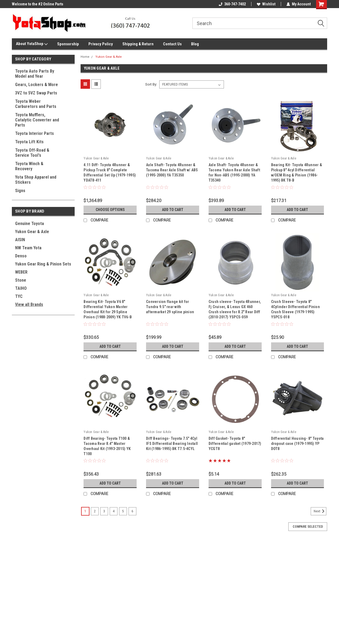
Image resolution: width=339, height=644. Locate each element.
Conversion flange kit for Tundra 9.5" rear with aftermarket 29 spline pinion (170, 307)
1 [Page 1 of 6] (85, 511)
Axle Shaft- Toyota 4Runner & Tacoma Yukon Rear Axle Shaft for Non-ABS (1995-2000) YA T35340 (234, 173)
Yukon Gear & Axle (32, 232)
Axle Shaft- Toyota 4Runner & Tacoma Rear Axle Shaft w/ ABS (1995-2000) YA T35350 (172, 170)
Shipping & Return (138, 44)
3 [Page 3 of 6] (104, 511)
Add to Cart (173, 210)
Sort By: (151, 84)
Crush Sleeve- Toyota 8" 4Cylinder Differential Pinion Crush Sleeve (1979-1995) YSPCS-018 (295, 309)
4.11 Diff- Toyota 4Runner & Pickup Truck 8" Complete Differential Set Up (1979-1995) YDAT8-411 (110, 173)
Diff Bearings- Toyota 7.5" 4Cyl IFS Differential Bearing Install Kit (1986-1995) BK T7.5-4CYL (172, 444)
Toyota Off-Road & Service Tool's (32, 153)
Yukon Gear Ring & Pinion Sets (43, 264)
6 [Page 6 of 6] (132, 511)
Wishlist (266, 4)
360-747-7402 (232, 4)
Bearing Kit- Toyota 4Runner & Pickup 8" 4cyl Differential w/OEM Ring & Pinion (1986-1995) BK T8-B (297, 173)
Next (320, 511)
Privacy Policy (101, 44)
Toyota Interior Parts (34, 133)
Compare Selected (308, 527)
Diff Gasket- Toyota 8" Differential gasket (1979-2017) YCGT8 (235, 444)
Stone (21, 280)
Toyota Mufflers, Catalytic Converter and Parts (37, 120)
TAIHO (21, 288)
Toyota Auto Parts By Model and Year (35, 74)
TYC (19, 296)
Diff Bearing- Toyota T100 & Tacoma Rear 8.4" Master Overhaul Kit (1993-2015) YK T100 (107, 446)
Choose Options (110, 210)
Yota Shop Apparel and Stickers (36, 180)
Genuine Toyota (30, 224)
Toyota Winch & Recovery (29, 166)
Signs (20, 191)
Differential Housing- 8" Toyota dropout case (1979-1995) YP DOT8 (298, 444)
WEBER (21, 272)
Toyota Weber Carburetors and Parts (36, 104)
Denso (21, 256)
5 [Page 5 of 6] (123, 511)
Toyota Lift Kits (29, 142)
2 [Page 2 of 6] (95, 511)
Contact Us (172, 44)
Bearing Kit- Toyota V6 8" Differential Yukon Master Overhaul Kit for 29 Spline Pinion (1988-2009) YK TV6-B (108, 309)
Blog (195, 44)
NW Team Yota (28, 248)
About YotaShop (32, 44)
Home (85, 57)
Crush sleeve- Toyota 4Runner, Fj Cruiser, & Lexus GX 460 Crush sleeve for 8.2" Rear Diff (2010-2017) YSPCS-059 (235, 309)
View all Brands (29, 304)
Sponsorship (68, 44)
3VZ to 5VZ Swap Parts (36, 93)
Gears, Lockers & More (37, 85)
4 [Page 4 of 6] (114, 511)
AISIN (20, 240)
